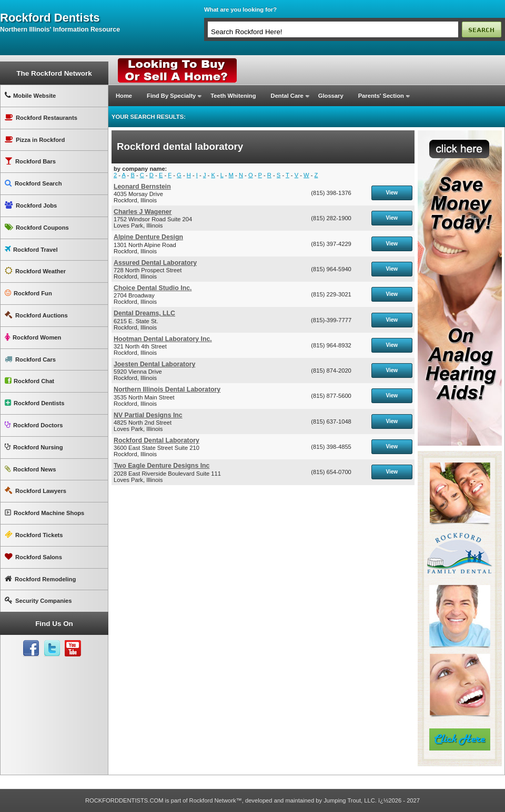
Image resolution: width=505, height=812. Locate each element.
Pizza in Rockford (35, 140)
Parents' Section (381, 96)
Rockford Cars (30, 359)
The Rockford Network (54, 73)
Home (124, 96)
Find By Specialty (171, 96)
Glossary (331, 96)
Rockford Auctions (36, 315)
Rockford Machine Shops (44, 513)
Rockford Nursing (34, 447)
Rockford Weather (35, 271)
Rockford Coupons (37, 227)
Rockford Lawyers (36, 491)
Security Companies (38, 600)
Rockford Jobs (31, 205)
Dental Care (287, 96)
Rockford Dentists (34, 403)
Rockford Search (33, 183)
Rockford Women (33, 337)
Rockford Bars (30, 161)
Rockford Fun (28, 293)
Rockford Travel (31, 249)
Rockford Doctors (34, 425)
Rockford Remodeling (40, 579)
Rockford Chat (29, 381)
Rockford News (30, 469)
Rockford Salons (33, 557)
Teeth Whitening (233, 96)
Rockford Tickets (34, 535)
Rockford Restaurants (41, 117)
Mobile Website (30, 95)
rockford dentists (50, 18)
